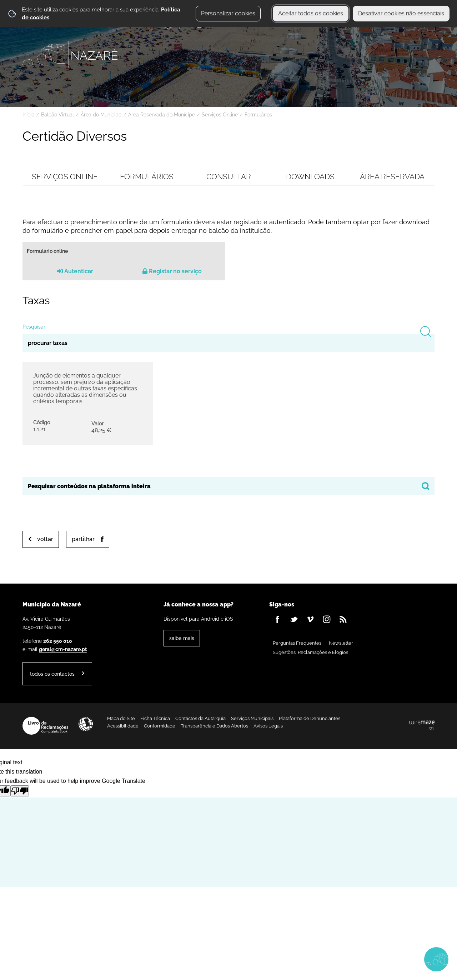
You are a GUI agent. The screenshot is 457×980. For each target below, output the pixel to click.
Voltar (45, 539)
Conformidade (160, 726)
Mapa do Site (121, 718)
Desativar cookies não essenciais (401, 13)
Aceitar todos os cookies (311, 13)
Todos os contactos (52, 674)
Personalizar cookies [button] (228, 13)
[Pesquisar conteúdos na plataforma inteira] (426, 486)
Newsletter (341, 643)
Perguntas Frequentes (297, 643)
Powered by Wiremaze (422, 726)
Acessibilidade (86, 724)
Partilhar (83, 539)
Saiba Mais (182, 638)
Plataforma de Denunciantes (310, 718)
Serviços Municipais (252, 718)
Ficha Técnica (155, 718)
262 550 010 (58, 641)
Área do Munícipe (101, 115)
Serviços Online (220, 115)
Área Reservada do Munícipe (162, 115)
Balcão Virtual (57, 115)
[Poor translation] (20, 791)
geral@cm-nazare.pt (63, 649)
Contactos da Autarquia (200, 718)
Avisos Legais (268, 726)
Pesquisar (34, 327)
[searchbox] (228, 486)
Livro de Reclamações (45, 726)
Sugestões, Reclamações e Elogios (310, 652)
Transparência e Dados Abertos (214, 726)
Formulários (258, 115)
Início (28, 115)
